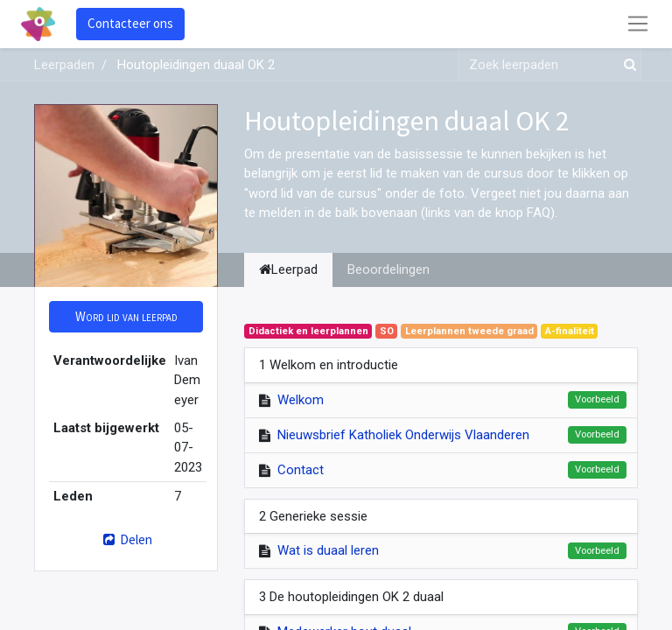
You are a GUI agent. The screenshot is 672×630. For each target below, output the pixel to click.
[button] (126, 317)
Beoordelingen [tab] (388, 269)
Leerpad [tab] (288, 269)
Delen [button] (126, 539)
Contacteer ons (130, 23)
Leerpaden (64, 65)
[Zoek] (626, 65)
